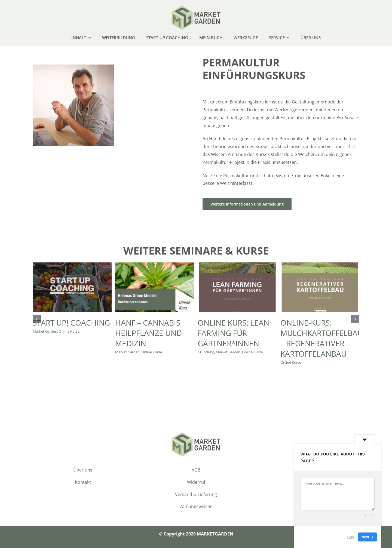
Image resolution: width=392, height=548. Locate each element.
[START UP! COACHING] (72, 266)
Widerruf (196, 482)
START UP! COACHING (71, 323)
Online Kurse (69, 332)
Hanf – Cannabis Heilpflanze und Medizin (148, 333)
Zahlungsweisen (196, 507)
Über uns (83, 470)
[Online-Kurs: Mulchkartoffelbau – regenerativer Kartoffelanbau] (320, 266)
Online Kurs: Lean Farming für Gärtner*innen (233, 333)
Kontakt (83, 482)
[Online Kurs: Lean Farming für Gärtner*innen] (237, 266)
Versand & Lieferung (196, 495)
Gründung (206, 352)
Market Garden (45, 332)
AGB (196, 470)
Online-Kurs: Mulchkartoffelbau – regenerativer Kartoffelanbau (322, 338)
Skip (350, 537)
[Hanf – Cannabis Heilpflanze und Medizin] (155, 266)
